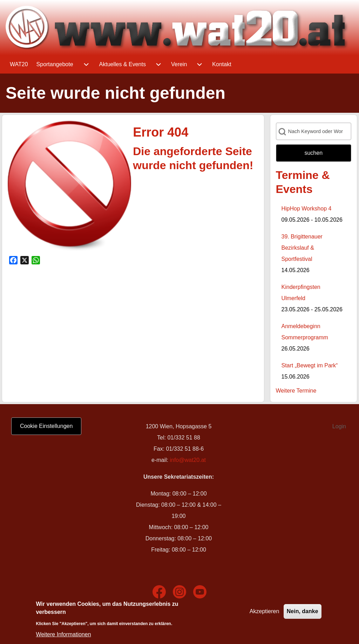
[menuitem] (19, 64)
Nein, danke (303, 613)
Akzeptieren (265, 613)
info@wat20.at (188, 460)
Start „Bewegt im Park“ (310, 365)
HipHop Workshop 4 (307, 209)
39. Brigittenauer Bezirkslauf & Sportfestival (302, 248)
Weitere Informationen (63, 636)
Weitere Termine (296, 391)
